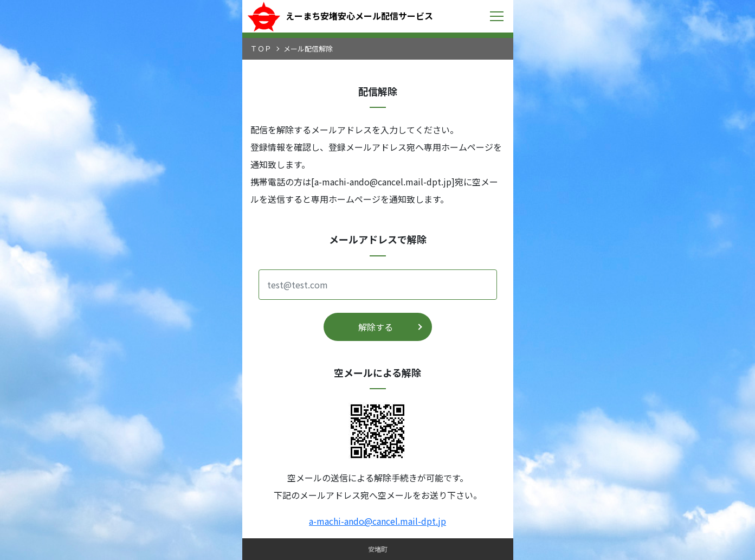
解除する (376, 327)
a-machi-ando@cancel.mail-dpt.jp (377, 521)
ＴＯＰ (261, 49)
